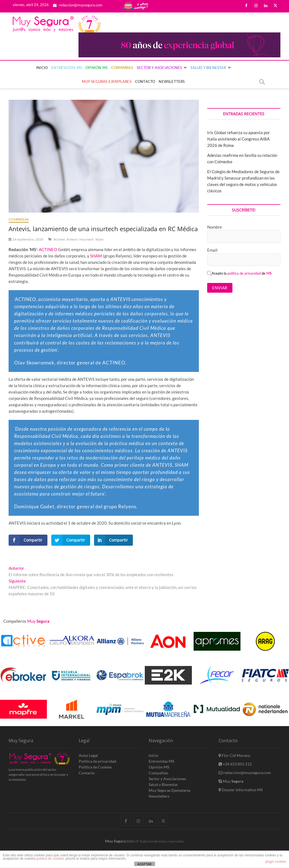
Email (212, 250)
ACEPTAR (144, 864)
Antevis (72, 239)
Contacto (145, 81)
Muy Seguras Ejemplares (107, 81)
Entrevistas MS (67, 68)
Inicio (42, 68)
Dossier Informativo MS (241, 790)
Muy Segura (115, 841)
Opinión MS (97, 68)
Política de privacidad (97, 761)
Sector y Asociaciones (159, 68)
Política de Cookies (95, 767)
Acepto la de (239, 273)
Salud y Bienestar (208, 68)
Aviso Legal (88, 755)
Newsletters (172, 81)
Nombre (215, 227)
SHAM (96, 256)
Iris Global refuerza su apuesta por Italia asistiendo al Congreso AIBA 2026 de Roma (239, 139)
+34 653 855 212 (235, 764)
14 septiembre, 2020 (26, 239)
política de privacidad (244, 273)
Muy (231, 781)
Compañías (122, 68)
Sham (100, 239)
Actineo (59, 239)
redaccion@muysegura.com (78, 5)
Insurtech (87, 239)
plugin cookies (276, 862)
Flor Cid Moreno (235, 755)
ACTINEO (48, 249)
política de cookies (50, 859)
